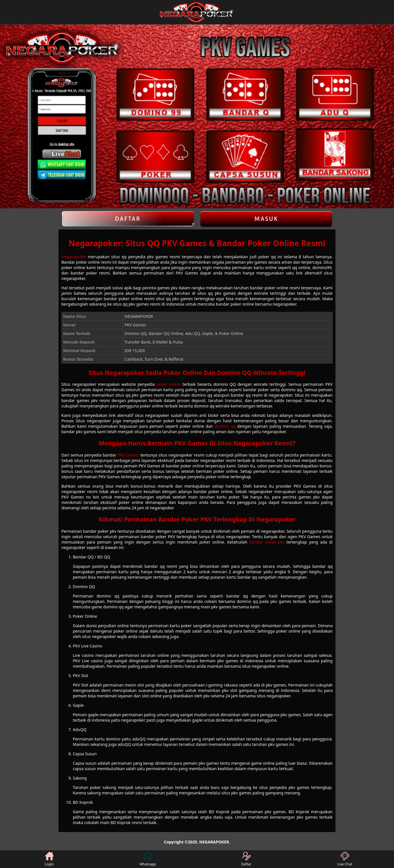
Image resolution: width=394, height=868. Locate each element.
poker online (169, 384)
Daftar (128, 219)
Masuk (266, 219)
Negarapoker (74, 257)
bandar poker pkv (267, 542)
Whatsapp (148, 859)
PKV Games (128, 455)
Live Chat (345, 859)
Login (49, 859)
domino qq (225, 426)
